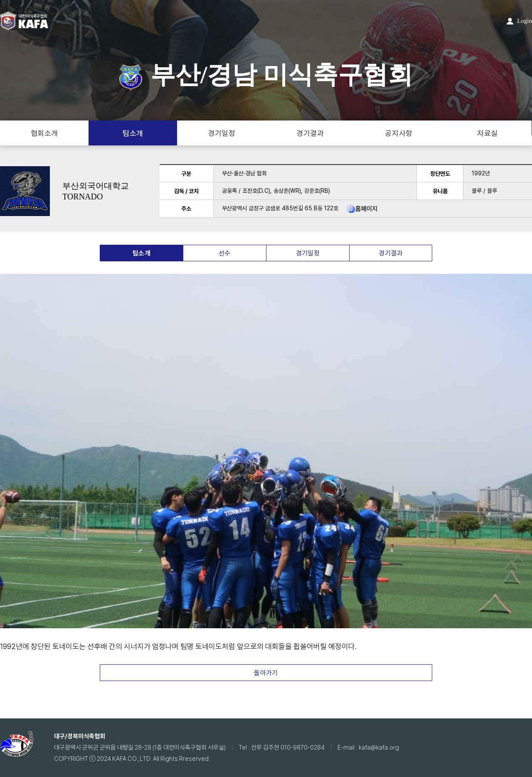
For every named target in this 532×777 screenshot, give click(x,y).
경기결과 (310, 133)
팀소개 (133, 133)
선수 (225, 253)
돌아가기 (266, 673)
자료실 (488, 133)
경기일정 (222, 133)
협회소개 (44, 133)
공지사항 (399, 133)
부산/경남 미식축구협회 (266, 75)
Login (519, 21)
